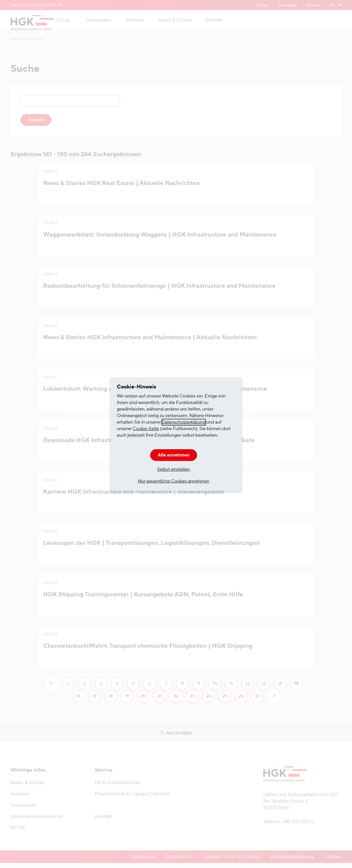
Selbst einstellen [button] (173, 469)
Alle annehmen (174, 455)
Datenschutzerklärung (184, 422)
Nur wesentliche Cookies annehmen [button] (174, 481)
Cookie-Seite (146, 429)
